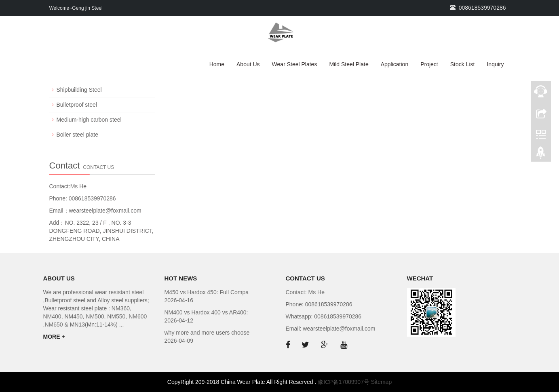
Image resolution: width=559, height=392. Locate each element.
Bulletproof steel (77, 105)
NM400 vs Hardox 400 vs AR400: (206, 312)
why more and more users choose (207, 333)
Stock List (463, 64)
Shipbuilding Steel (79, 90)
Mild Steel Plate (349, 64)
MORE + (54, 337)
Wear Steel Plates (295, 64)
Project (429, 64)
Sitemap (381, 382)
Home (217, 64)
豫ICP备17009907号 (344, 382)
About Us (248, 64)
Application (395, 64)
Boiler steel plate (78, 135)
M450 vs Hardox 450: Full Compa (207, 292)
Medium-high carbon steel (89, 120)
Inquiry (495, 64)
